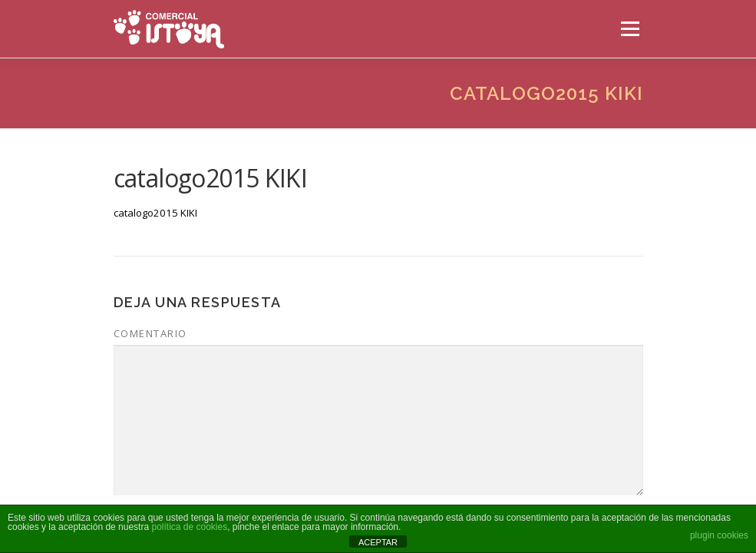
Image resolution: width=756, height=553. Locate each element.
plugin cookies (719, 535)
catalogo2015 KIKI (155, 213)
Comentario (150, 333)
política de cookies (189, 527)
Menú (630, 28)
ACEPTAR (378, 542)
